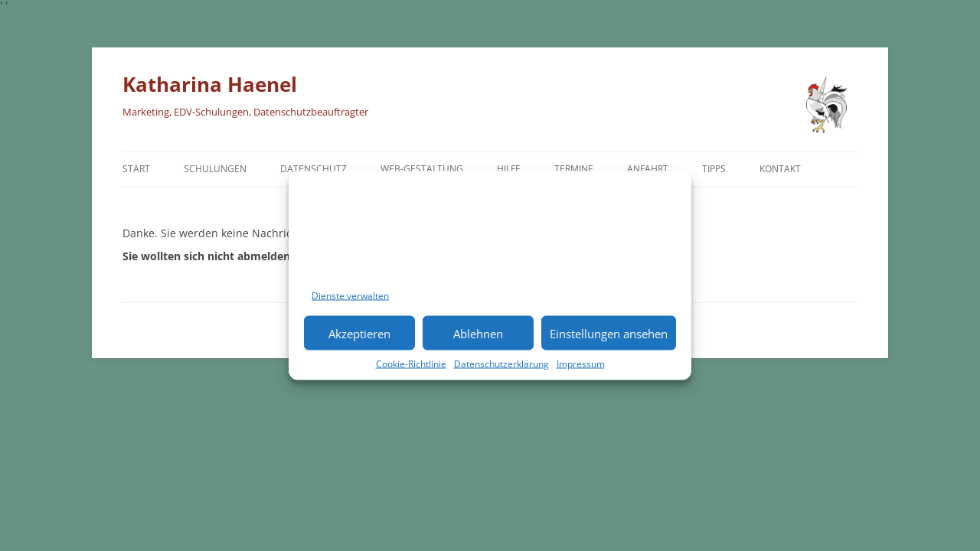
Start (136, 169)
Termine (574, 169)
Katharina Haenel (210, 84)
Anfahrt (648, 169)
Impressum (581, 364)
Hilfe (509, 169)
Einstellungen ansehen (609, 333)
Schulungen (215, 169)
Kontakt (780, 169)
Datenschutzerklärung (501, 364)
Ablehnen (478, 333)
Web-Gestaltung (422, 169)
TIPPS (714, 169)
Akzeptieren (359, 333)
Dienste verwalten (350, 296)
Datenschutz (314, 169)
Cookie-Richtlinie (411, 364)
